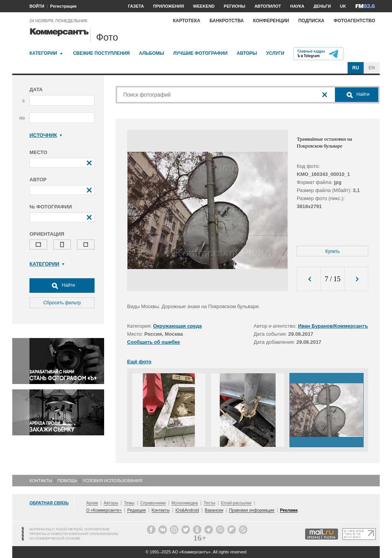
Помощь (67, 481)
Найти (62, 286)
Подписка (311, 21)
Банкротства (227, 21)
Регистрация (63, 6)
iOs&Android (187, 510)
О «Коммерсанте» (104, 510)
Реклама (289, 510)
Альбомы (152, 53)
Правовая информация (252, 510)
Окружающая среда (177, 326)
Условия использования (113, 481)
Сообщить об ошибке (154, 342)
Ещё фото (139, 362)
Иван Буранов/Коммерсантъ (333, 326)
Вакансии (214, 510)
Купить (333, 251)
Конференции (271, 21)
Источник (46, 135)
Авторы (247, 53)
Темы (129, 503)
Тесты (210, 503)
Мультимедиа (185, 503)
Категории (43, 53)
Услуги (275, 53)
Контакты (41, 481)
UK (343, 6)
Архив (92, 503)
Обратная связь (49, 503)
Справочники (153, 503)
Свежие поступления (101, 53)
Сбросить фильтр (62, 303)
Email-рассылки (236, 503)
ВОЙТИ (37, 6)
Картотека (187, 21)
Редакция (136, 510)
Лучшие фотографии (200, 53)
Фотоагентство (354, 21)
